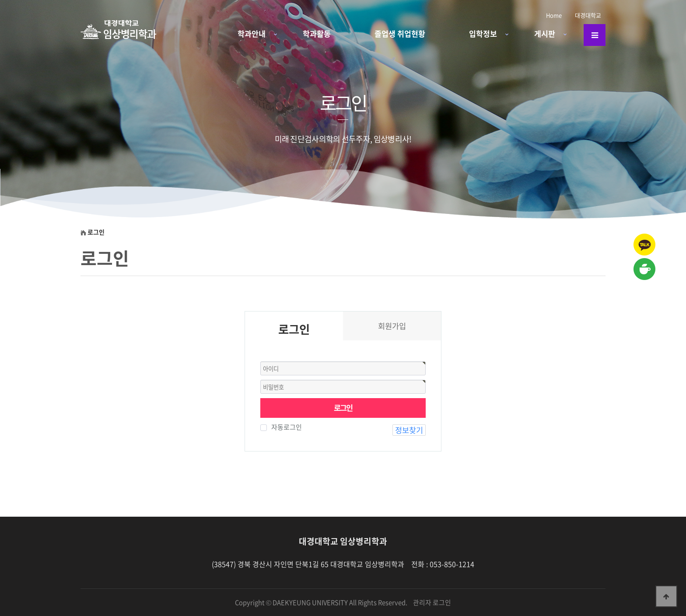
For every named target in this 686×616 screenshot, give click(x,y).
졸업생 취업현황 (400, 34)
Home (554, 15)
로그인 (343, 408)
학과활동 (317, 34)
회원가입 (392, 326)
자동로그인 (284, 427)
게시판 (545, 34)
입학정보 (483, 34)
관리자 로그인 (432, 602)
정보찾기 (409, 430)
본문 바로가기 (0, 0)
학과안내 (252, 34)
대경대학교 (588, 15)
